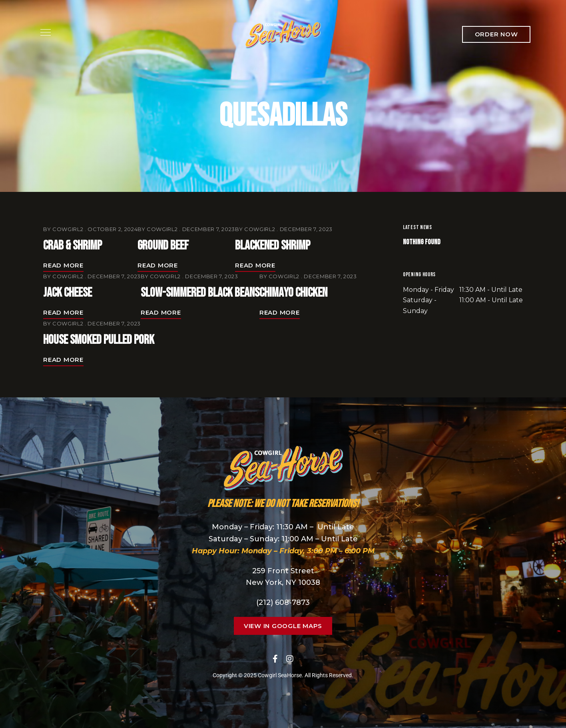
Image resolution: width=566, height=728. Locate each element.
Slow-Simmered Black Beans (200, 293)
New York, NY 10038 (283, 582)
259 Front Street (283, 571)
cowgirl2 (68, 229)
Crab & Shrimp (73, 246)
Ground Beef (163, 246)
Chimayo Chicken (293, 293)
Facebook (275, 659)
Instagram (290, 659)
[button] (496, 34)
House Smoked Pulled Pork (99, 340)
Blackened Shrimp (273, 246)
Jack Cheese (68, 293)
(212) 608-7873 (283, 602)
